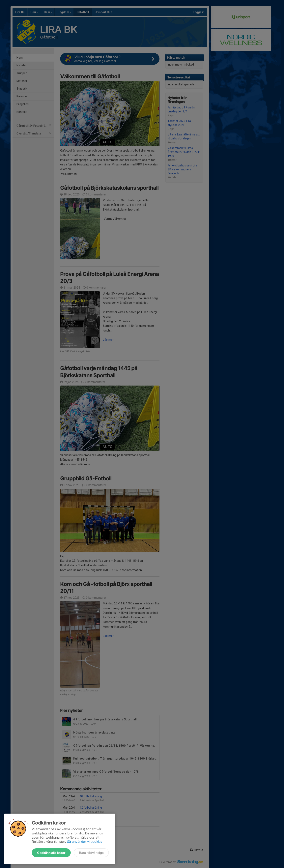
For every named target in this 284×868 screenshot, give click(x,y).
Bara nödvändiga (91, 853)
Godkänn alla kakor (51, 853)
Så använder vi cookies (85, 842)
